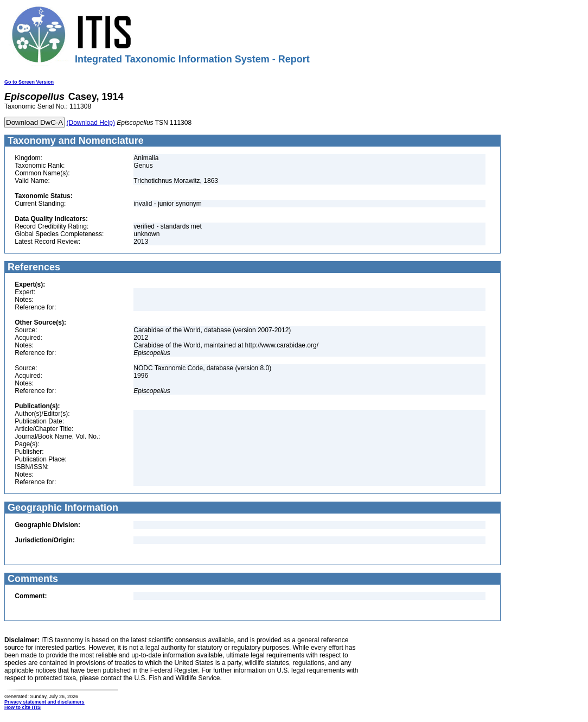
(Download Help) (91, 123)
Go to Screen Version (29, 82)
